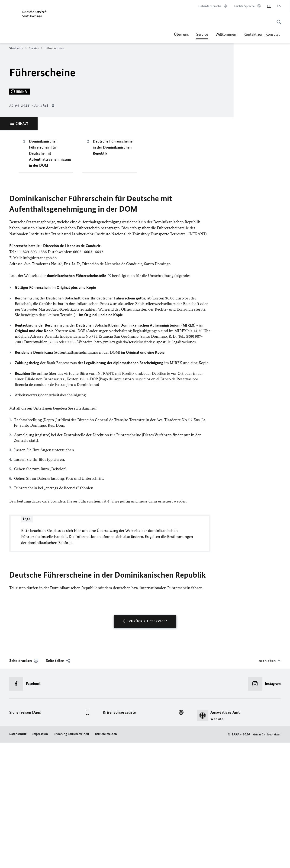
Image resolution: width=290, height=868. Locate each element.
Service (202, 34)
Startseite (18, 48)
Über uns (181, 34)
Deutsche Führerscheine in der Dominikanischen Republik (113, 273)
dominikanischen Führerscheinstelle (76, 401)
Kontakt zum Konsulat (262, 34)
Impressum (40, 859)
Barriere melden (106, 859)
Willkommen (226, 34)
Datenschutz (18, 859)
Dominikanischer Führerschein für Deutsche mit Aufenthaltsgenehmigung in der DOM (50, 279)
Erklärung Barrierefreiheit (71, 859)
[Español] (279, 6)
